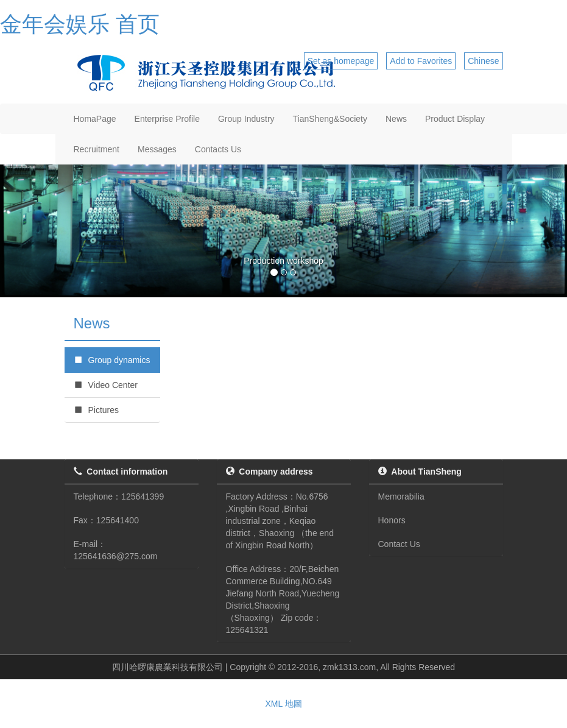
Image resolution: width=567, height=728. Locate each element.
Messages (157, 149)
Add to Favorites (421, 61)
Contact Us (399, 544)
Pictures (97, 410)
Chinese (483, 61)
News (396, 119)
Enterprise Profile (167, 119)
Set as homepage (341, 61)
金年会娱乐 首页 (80, 24)
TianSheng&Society (330, 119)
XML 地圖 (283, 704)
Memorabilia (401, 497)
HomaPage (95, 119)
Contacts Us (218, 149)
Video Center (106, 385)
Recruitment (97, 149)
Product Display (455, 119)
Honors (392, 520)
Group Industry (246, 119)
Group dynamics (112, 360)
